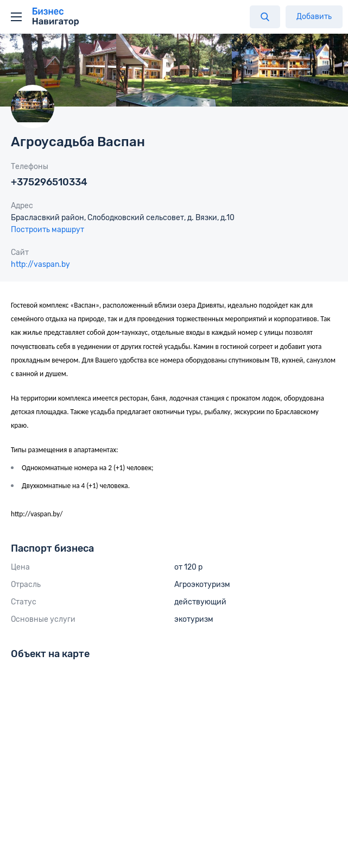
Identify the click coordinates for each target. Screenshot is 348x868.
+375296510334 (49, 182)
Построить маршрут (48, 230)
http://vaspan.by (40, 264)
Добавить (314, 17)
